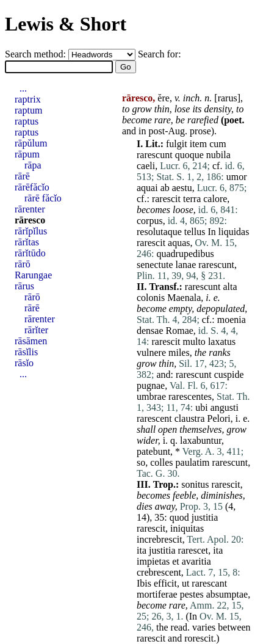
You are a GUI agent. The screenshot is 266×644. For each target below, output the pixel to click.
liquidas (234, 232)
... (23, 88)
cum (218, 144)
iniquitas (187, 528)
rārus (24, 286)
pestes (192, 594)
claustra (190, 418)
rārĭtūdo (30, 253)
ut (185, 583)
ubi (201, 407)
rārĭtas (27, 242)
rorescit (199, 638)
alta (230, 287)
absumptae (227, 594)
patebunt (153, 451)
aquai (147, 188)
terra (192, 199)
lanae (186, 265)
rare (163, 120)
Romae (180, 331)
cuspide (229, 374)
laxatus (222, 342)
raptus (27, 121)
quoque (189, 155)
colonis (151, 298)
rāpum (27, 154)
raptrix (28, 99)
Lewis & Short (66, 24)
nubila (218, 155)
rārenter (30, 209)
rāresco (30, 220)
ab (165, 188)
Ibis (144, 583)
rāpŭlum (31, 143)
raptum (28, 110)
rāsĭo (24, 363)
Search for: (160, 54)
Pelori (218, 418)
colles (161, 462)
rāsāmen (31, 341)
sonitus (195, 484)
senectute (155, 265)
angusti (225, 407)
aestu (182, 188)
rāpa (33, 165)
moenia (232, 320)
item (198, 144)
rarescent (154, 418)
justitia (205, 517)
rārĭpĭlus (31, 231)
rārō (23, 264)
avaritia (196, 561)
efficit (165, 583)
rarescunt (155, 155)
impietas (153, 561)
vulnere (151, 353)
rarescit (166, 199)
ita (142, 550)
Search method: (37, 54)
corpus (150, 221)
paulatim (193, 462)
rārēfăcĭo (32, 187)
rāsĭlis (26, 352)
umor (237, 177)
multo (194, 342)
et (176, 561)
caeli (146, 166)
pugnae (151, 385)
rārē (22, 176)
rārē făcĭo (43, 198)
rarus (228, 98)
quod (179, 517)
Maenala (184, 298)
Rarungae (33, 275)
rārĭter (36, 330)
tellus (195, 232)
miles (179, 353)
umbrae (151, 396)
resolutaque (159, 232)
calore (215, 199)
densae (150, 331)
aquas (179, 243)
